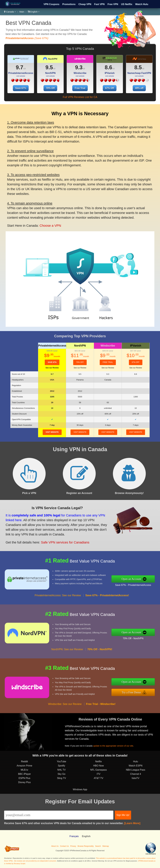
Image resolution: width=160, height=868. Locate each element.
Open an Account (131, 579)
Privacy (73, 846)
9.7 (20, 67)
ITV (99, 774)
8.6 (108, 67)
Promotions (69, 4)
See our (52, 368)
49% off (139, 88)
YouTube (62, 761)
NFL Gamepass (98, 770)
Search (98, 846)
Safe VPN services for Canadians (65, 542)
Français (74, 836)
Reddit (24, 761)
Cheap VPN (85, 4)
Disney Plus (24, 782)
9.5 (49, 67)
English (34, 12)
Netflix (99, 761)
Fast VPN (99, 4)
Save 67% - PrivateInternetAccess (133, 585)
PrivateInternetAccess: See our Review (58, 595)
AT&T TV (99, 778)
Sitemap (105, 846)
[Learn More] (132, 823)
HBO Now (98, 766)
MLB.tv (24, 770)
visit (52, 432)
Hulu (136, 761)
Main (22, 12)
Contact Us (64, 846)
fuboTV (136, 778)
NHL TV (61, 770)
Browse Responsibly (86, 846)
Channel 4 (136, 774)
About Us (55, 846)
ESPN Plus (24, 778)
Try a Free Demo (131, 692)
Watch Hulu (142, 4)
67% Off (110, 88)
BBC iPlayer (24, 774)
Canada (10, 12)
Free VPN (113, 4)
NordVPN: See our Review (67, 649)
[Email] (59, 815)
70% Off (50, 88)
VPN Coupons (51, 4)
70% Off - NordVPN (133, 638)
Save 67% (21, 88)
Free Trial (80, 88)
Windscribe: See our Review (65, 704)
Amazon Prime (25, 766)
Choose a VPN (50, 226)
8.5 (138, 67)
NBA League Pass (136, 770)
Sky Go (61, 774)
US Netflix (127, 4)
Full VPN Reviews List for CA (80, 97)
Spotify (62, 766)
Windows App (80, 789)
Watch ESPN (136, 766)
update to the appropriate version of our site (113, 746)
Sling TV (61, 778)
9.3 (79, 67)
